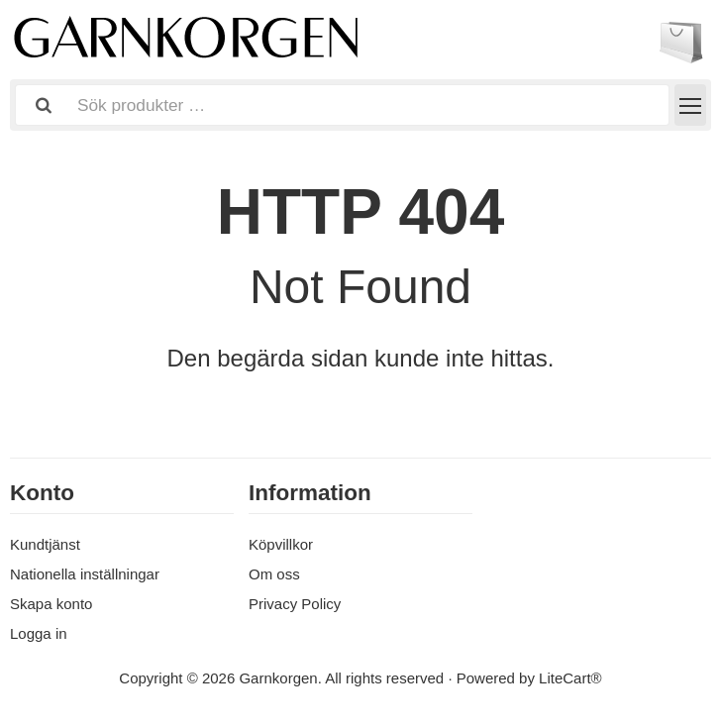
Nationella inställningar (85, 574)
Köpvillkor (281, 544)
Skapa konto (51, 604)
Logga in (39, 633)
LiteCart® (570, 678)
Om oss (274, 574)
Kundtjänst (45, 544)
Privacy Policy (295, 604)
